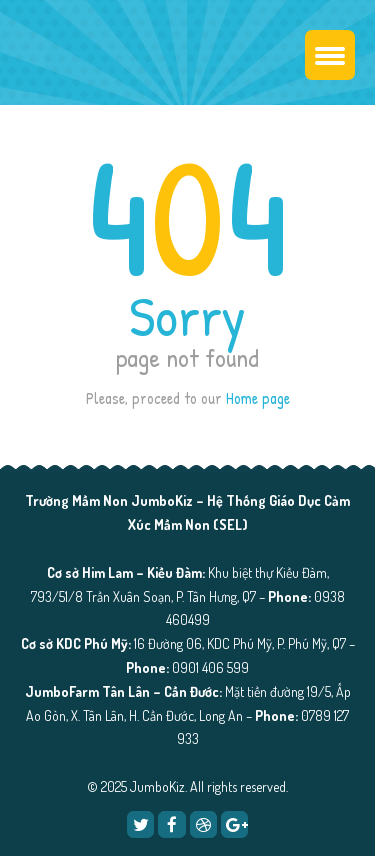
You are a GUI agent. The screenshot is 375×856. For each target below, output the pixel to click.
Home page (258, 398)
